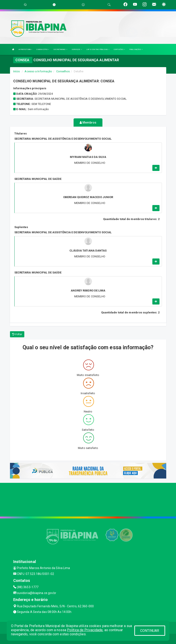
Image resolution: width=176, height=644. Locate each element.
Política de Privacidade (85, 630)
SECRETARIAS (60, 49)
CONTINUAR (150, 631)
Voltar (17, 334)
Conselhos (63, 71)
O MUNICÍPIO (43, 49)
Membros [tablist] (88, 123)
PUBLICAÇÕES (136, 49)
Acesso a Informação (38, 71)
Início (17, 71)
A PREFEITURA (25, 49)
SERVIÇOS (77, 49)
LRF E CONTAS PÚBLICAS (98, 49)
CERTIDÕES (119, 49)
